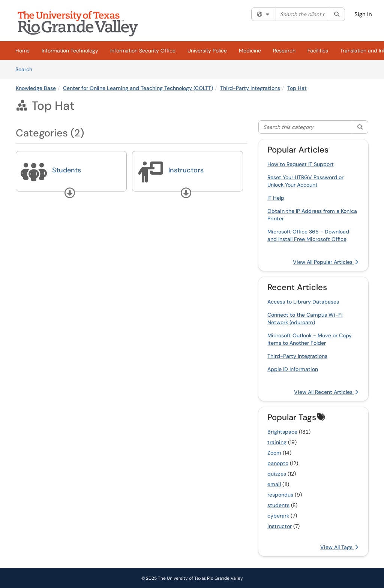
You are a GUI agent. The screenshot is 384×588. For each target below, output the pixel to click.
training (277, 442)
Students (67, 170)
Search (26, 69)
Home (22, 51)
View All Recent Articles (326, 392)
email (274, 484)
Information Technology (70, 51)
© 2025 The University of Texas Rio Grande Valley (192, 578)
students (278, 505)
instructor (280, 526)
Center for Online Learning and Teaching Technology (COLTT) (138, 88)
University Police (207, 51)
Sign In (363, 14)
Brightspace (282, 432)
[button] (70, 193)
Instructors (186, 170)
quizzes (277, 474)
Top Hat (297, 88)
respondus (280, 495)
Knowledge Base (36, 88)
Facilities (318, 51)
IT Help (276, 198)
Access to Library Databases (303, 302)
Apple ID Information (293, 369)
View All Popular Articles (325, 262)
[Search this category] (306, 127)
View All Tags (339, 547)
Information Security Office (143, 51)
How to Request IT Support (301, 164)
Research (284, 51)
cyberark (278, 516)
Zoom (274, 453)
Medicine (250, 51)
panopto (278, 463)
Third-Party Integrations (250, 88)
